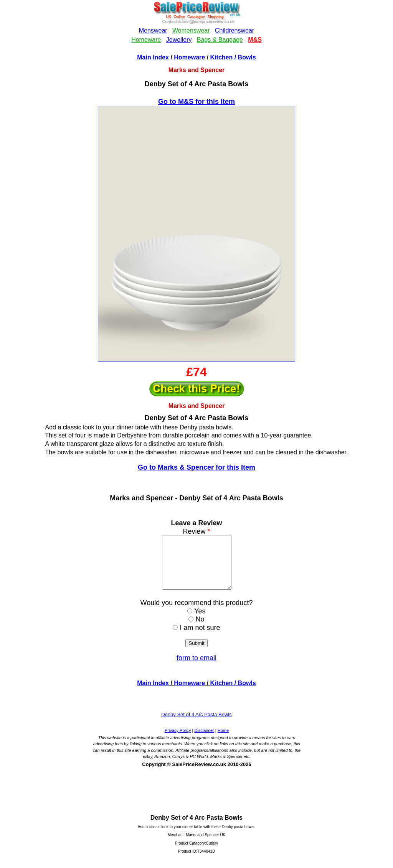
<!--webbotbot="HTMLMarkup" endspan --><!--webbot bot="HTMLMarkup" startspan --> (196, 26)
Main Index (153, 57)
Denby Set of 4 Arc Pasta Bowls (196, 725)
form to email (196, 668)
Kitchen (222, 57)
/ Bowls (244, 57)
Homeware (189, 57)
